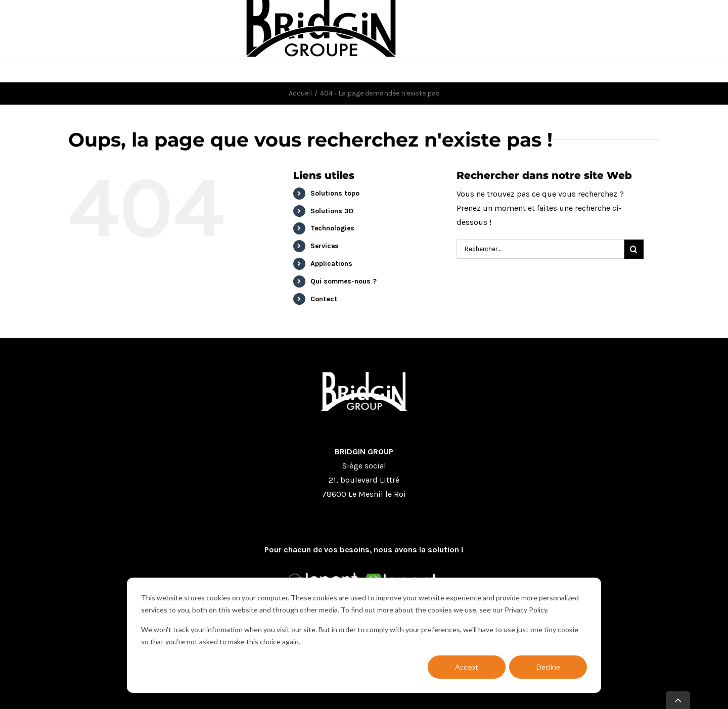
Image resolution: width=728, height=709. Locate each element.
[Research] (634, 249)
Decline (548, 667)
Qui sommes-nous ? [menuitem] (344, 281)
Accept (467, 667)
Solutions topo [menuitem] (335, 193)
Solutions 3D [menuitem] (332, 211)
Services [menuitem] (325, 246)
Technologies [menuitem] (332, 228)
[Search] (540, 249)
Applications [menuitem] (331, 264)
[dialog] (364, 635)
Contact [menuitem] (324, 299)
